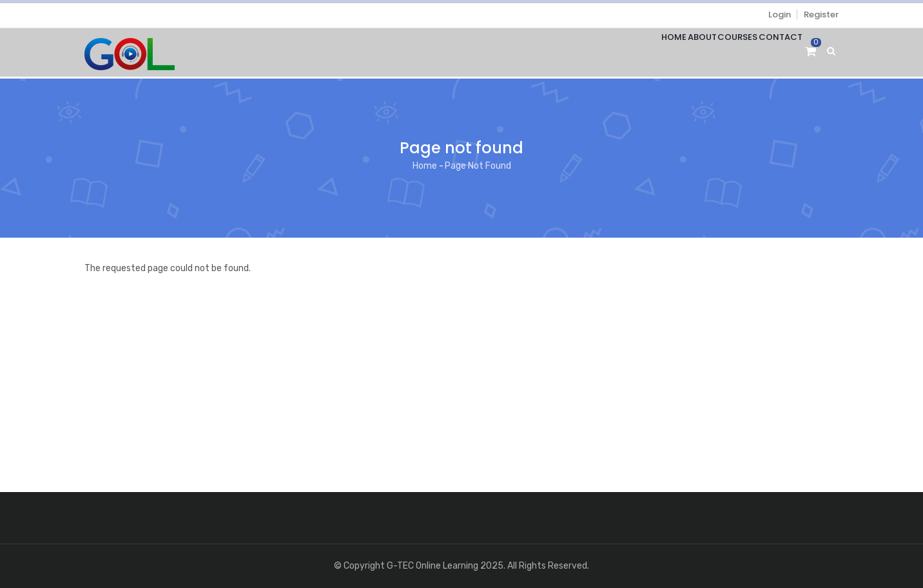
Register (821, 14)
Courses (720, 52)
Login (780, 14)
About (673, 52)
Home (633, 52)
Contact (775, 52)
